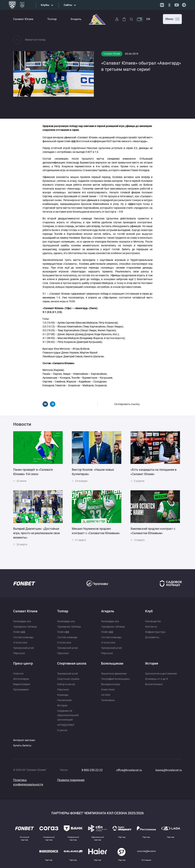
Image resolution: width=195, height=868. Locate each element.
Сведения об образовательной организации (68, 715)
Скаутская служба (68, 679)
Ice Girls (106, 695)
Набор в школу (66, 684)
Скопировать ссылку (127, 404)
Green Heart (108, 690)
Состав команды (23, 637)
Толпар (52, 19)
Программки (21, 690)
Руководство (153, 621)
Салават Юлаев (23, 19)
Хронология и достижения (161, 674)
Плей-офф (19, 632)
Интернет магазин (24, 740)
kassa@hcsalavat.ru (169, 770)
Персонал (19, 653)
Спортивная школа (72, 663)
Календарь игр (22, 621)
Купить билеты (22, 745)
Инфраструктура (155, 632)
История (62, 705)
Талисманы (108, 700)
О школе (62, 730)
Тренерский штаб (24, 648)
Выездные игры (111, 684)
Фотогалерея (21, 679)
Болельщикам (112, 663)
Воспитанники (154, 684)
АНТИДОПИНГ (66, 725)
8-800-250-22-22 (92, 770)
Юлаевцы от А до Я (157, 679)
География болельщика (115, 679)
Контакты (151, 627)
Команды (63, 695)
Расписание (64, 700)
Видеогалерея (22, 684)
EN (148, 19)
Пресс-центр (23, 663)
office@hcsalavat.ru (129, 770)
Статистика (20, 643)
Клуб (149, 611)
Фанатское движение (114, 674)
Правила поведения (71, 780)
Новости (18, 674)
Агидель (76, 19)
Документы (152, 637)
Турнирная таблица (25, 627)
